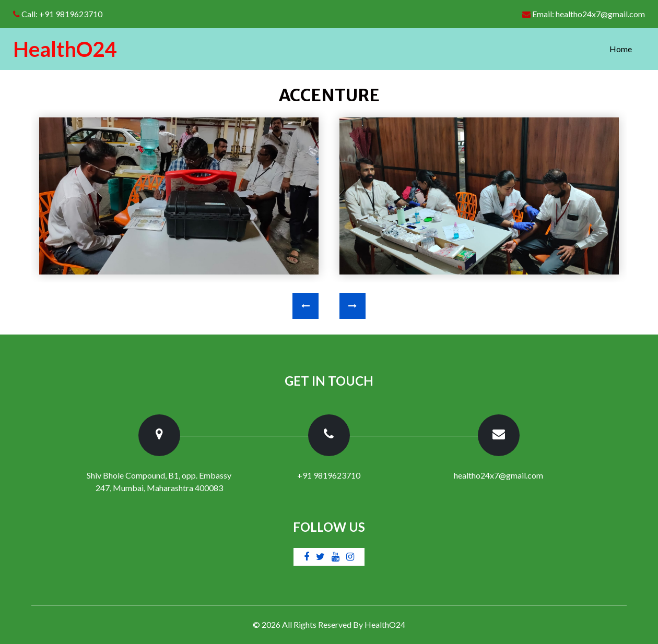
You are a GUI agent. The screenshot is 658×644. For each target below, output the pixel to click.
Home (627, 48)
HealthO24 (385, 624)
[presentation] (305, 306)
